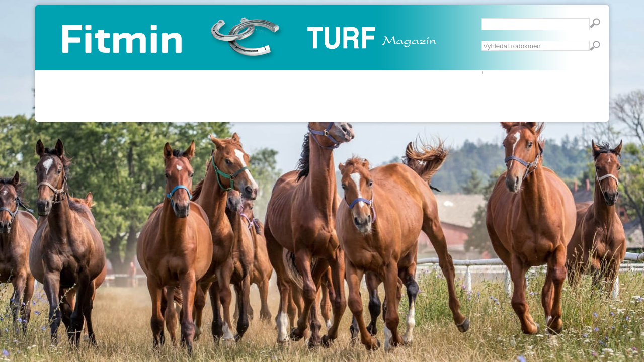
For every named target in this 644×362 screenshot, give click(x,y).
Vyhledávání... (482, 41)
